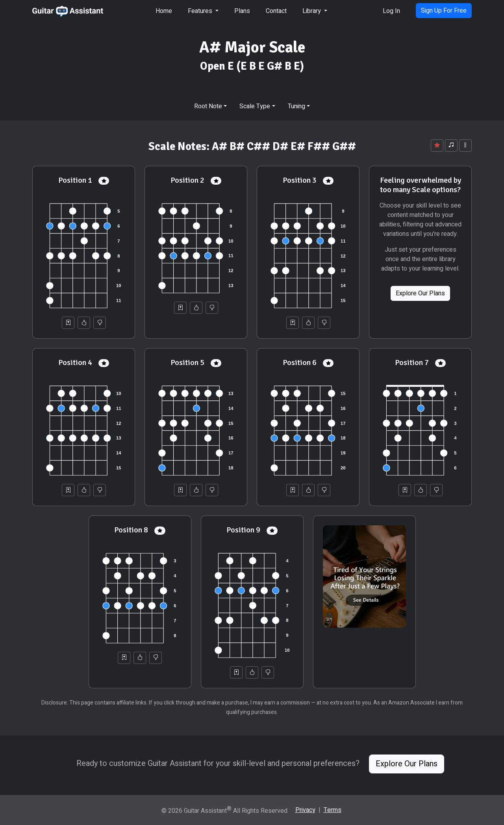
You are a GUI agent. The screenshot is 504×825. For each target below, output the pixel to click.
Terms (333, 810)
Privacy (305, 810)
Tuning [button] (296, 106)
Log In (391, 11)
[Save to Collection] (68, 323)
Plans (242, 11)
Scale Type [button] (255, 106)
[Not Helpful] (100, 323)
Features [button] (201, 11)
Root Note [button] (208, 106)
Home (164, 11)
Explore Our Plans (420, 293)
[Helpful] (84, 323)
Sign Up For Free (444, 11)
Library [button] (312, 11)
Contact (276, 11)
